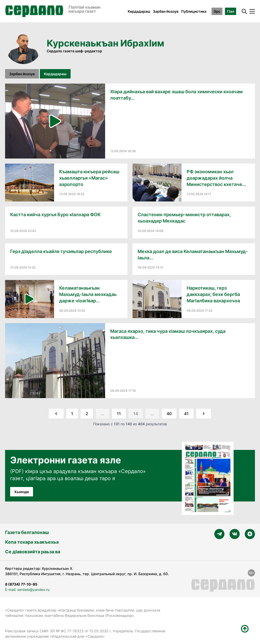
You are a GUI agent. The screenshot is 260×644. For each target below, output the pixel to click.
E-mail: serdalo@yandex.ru (27, 590)
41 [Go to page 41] (186, 414)
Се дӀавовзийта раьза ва (33, 552)
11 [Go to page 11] (119, 414)
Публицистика (194, 11)
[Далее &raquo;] (204, 414)
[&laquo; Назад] (56, 414)
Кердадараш (139, 11)
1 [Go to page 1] (72, 414)
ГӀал (231, 11)
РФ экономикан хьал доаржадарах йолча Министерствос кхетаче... (216, 178)
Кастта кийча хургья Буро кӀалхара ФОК (55, 215)
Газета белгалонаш (27, 532)
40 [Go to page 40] (169, 414)
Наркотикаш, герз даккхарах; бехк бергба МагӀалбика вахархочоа (213, 294)
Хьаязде (22, 492)
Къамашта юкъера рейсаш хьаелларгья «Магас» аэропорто (89, 178)
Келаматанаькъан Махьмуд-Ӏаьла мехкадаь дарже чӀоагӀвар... (88, 294)
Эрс (217, 11)
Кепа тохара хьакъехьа (32, 542)
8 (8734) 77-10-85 (21, 584)
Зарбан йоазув (166, 11)
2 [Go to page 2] (87, 414)
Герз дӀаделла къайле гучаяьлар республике (61, 251)
